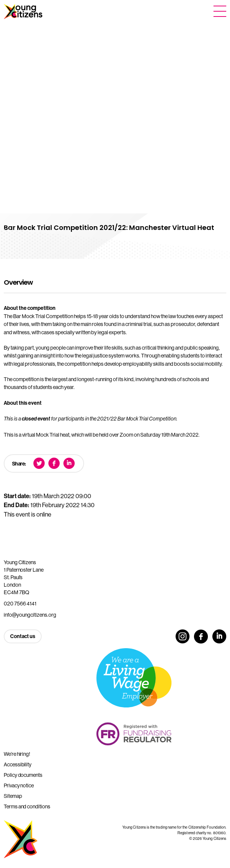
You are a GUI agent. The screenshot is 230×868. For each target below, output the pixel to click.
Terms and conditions (27, 806)
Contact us (23, 636)
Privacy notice (19, 785)
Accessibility (18, 764)
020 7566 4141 (20, 604)
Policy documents (23, 775)
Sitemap (13, 796)
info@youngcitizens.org (30, 615)
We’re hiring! (17, 754)
